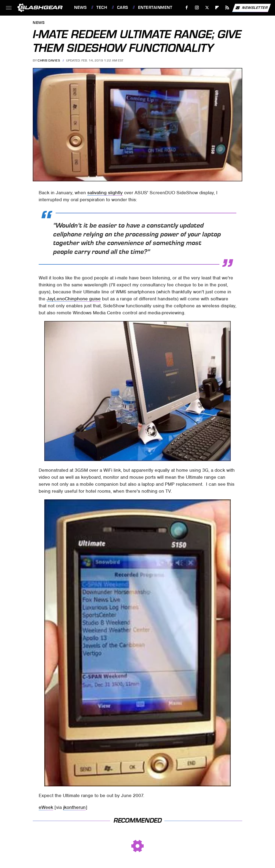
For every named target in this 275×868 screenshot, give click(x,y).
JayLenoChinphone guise (74, 299)
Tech (102, 8)
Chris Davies (49, 60)
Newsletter (251, 8)
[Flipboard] (217, 8)
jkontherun (74, 807)
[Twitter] (207, 8)
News (80, 8)
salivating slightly (105, 193)
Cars (123, 8)
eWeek (46, 807)
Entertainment (155, 8)
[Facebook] (187, 8)
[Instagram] (197, 8)
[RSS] (227, 8)
